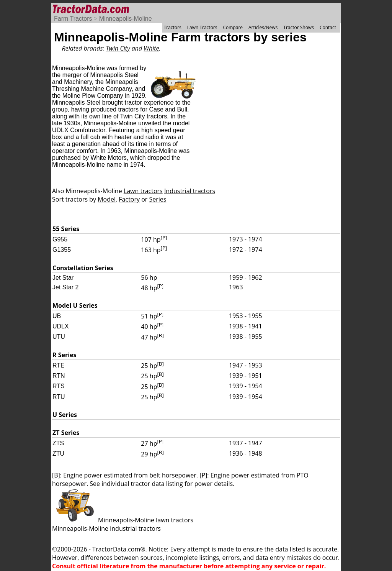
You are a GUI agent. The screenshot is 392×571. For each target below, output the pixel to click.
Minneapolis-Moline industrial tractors (106, 528)
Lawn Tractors (202, 27)
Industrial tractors (190, 191)
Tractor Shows (299, 27)
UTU (59, 337)
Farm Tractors (73, 19)
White (151, 48)
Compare (233, 27)
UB (57, 316)
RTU (59, 397)
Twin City (118, 48)
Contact (328, 27)
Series (158, 199)
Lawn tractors (143, 191)
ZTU (58, 454)
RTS (59, 386)
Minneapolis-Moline (126, 19)
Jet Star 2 (65, 287)
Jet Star (63, 278)
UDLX (61, 326)
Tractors (173, 27)
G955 (60, 239)
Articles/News (263, 27)
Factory (129, 199)
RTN (59, 376)
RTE (59, 365)
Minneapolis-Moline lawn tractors (123, 520)
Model (107, 199)
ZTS (58, 443)
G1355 (62, 250)
